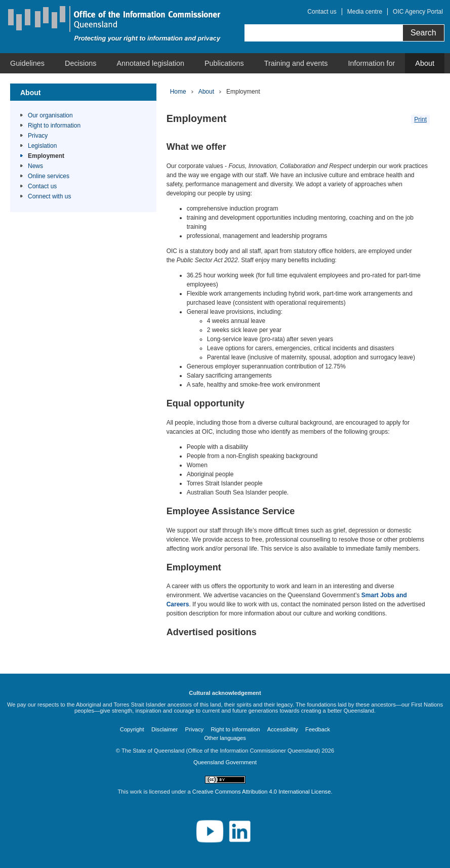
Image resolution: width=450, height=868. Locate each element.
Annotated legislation (150, 63)
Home (178, 92)
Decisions (80, 63)
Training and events (296, 63)
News (35, 166)
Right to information (54, 126)
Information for (372, 63)
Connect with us (49, 196)
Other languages (225, 738)
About (425, 63)
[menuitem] (27, 63)
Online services (49, 176)
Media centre (365, 12)
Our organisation (50, 115)
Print (420, 119)
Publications (224, 63)
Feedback (318, 729)
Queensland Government (225, 762)
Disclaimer (165, 729)
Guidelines (27, 63)
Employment (46, 156)
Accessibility (283, 729)
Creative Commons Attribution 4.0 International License (262, 792)
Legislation (42, 146)
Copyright (132, 729)
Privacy (38, 136)
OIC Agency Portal (418, 12)
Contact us (322, 12)
